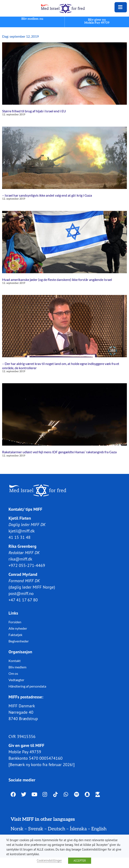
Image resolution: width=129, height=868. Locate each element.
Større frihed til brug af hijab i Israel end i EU (34, 111)
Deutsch (57, 829)
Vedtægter (16, 680)
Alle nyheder (18, 628)
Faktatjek (15, 634)
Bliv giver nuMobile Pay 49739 (97, 21)
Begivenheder (19, 641)
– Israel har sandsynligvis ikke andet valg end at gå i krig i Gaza (47, 195)
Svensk (36, 829)
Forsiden (15, 622)
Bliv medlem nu (32, 19)
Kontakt (15, 660)
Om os (13, 673)
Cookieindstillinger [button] (49, 860)
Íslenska (78, 829)
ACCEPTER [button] (80, 861)
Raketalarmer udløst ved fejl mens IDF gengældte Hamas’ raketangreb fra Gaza (59, 452)
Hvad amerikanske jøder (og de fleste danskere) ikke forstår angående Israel (57, 280)
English (99, 829)
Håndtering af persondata (27, 686)
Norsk (17, 829)
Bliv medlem (17, 667)
